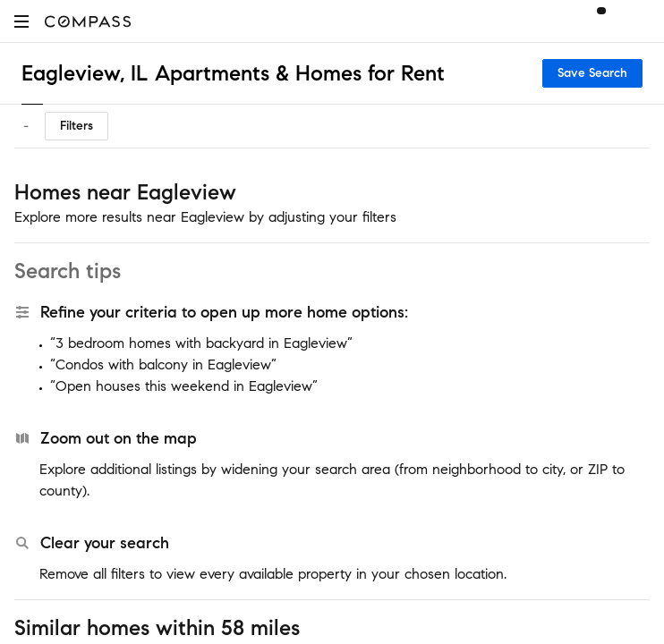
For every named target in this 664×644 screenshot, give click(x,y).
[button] (21, 21)
